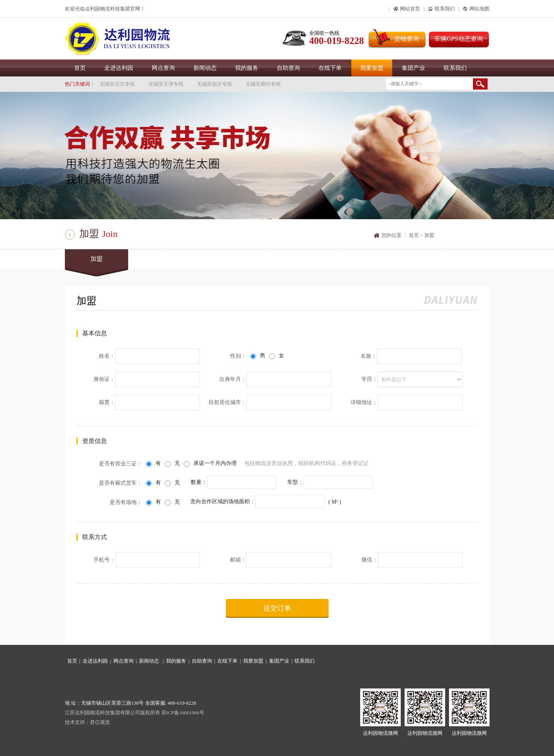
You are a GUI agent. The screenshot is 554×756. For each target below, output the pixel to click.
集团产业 (413, 68)
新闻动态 (205, 68)
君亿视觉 (100, 722)
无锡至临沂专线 (214, 84)
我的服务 (247, 68)
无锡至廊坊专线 (263, 84)
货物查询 (407, 39)
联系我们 (455, 68)
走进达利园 (119, 68)
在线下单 (330, 68)
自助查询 (288, 68)
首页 (80, 68)
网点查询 (163, 68)
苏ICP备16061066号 (183, 713)
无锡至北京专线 (117, 84)
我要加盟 (372, 68)
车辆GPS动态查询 (458, 39)
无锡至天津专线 (166, 84)
